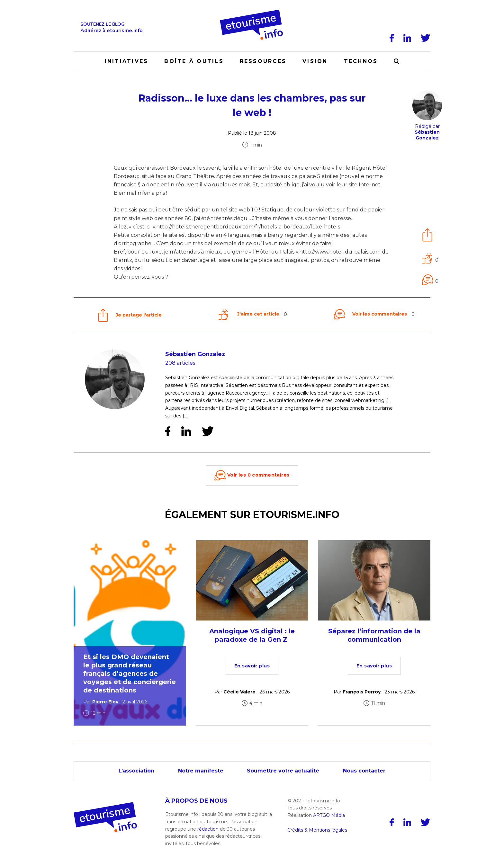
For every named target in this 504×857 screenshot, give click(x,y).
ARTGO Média (329, 815)
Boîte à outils (194, 61)
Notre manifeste (201, 771)
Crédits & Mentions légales (317, 830)
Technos (361, 61)
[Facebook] (392, 38)
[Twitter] (426, 38)
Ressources (263, 61)
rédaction (208, 829)
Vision (315, 61)
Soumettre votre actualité (283, 771)
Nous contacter (364, 771)
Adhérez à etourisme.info (112, 31)
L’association (136, 771)
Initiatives (127, 61)
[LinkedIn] (407, 38)
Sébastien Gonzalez (195, 354)
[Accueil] (252, 12)
